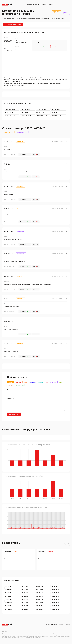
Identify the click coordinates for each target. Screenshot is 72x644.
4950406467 (42, 551)
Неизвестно (11, 382)
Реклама (25, 382)
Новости (44, 5)
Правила (51, 5)
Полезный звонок (20, 385)
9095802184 (8, 551)
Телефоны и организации (33, 5)
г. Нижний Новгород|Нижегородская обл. (21, 42)
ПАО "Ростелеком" (9, 49)
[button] (64, 545)
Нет (56, 47)
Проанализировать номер (13, 25)
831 (16, 49)
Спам (47, 382)
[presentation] (34, 415)
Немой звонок (54, 382)
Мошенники (18, 382)
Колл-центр (11, 385)
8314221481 (9, 141)
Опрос (60, 382)
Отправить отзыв (14, 414)
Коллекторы (41, 382)
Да (44, 47)
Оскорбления (32, 382)
